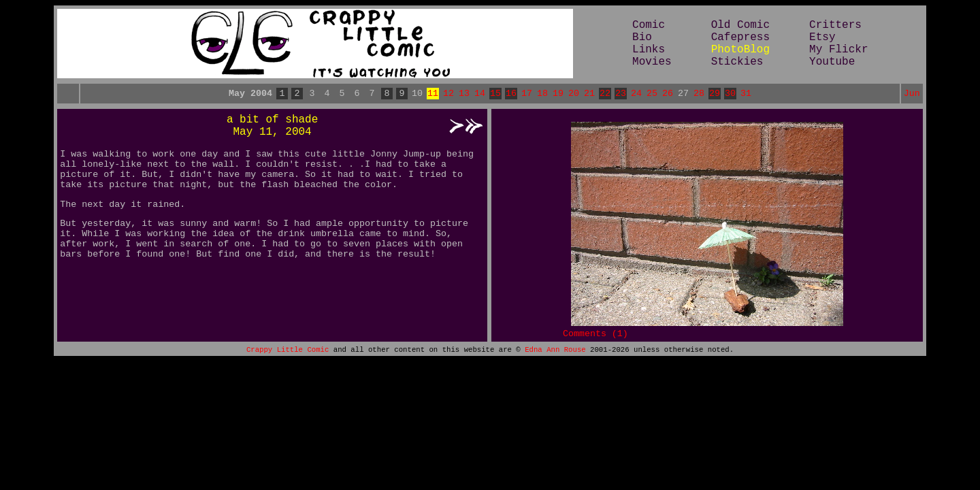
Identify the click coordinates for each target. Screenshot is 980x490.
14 (480, 95)
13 (464, 95)
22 (605, 95)
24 (636, 95)
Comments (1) (595, 339)
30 (730, 95)
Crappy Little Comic (288, 357)
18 (542, 95)
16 (511, 95)
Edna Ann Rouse (555, 357)
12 (448, 95)
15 (495, 95)
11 (433, 95)
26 (668, 95)
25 (652, 95)
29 (715, 95)
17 (527, 95)
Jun (912, 95)
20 (574, 95)
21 (589, 95)
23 (621, 95)
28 (699, 95)
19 (558, 95)
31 (746, 95)
